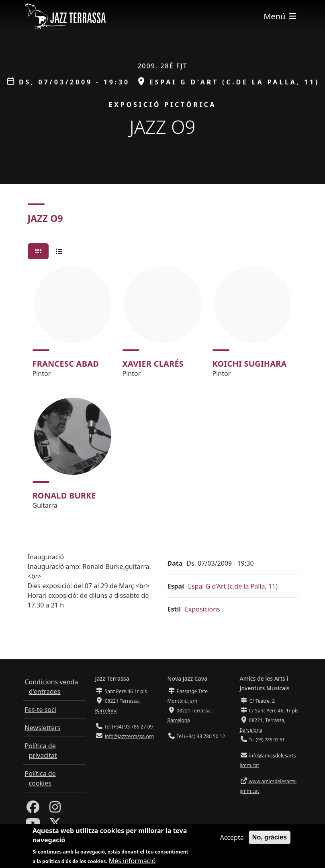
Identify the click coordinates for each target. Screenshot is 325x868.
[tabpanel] (163, 391)
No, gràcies (270, 839)
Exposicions (202, 609)
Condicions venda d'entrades (52, 687)
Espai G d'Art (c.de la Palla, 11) (233, 586)
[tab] (38, 251)
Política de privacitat (41, 751)
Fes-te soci (41, 710)
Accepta (232, 839)
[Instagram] (55, 809)
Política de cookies (40, 778)
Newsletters (43, 728)
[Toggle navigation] (280, 16)
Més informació (132, 863)
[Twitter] (55, 825)
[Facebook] (33, 809)
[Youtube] (33, 825)
